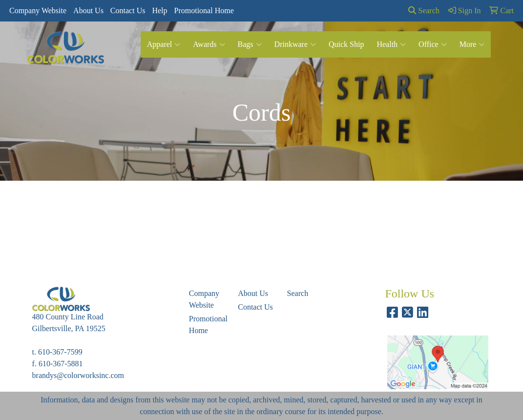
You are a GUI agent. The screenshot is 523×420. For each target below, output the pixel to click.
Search (424, 10)
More (472, 44)
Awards (209, 44)
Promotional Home (204, 10)
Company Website (38, 10)
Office (433, 44)
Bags (250, 44)
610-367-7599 (60, 352)
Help (159, 10)
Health (391, 44)
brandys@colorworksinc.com (78, 375)
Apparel (164, 44)
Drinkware (295, 44)
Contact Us (128, 10)
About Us (88, 10)
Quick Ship (346, 44)
